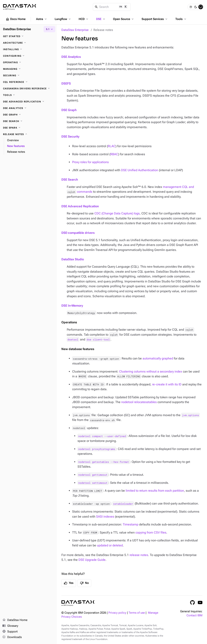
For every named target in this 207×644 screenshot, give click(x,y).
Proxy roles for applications (90, 162)
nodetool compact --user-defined (102, 436)
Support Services (155, 19)
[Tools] (28, 95)
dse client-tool (98, 339)
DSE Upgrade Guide (92, 560)
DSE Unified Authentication (140, 170)
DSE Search (70, 180)
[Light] (191, 7)
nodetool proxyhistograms (97, 449)
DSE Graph (69, 110)
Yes (69, 583)
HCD (84, 19)
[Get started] (28, 36)
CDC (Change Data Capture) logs (117, 213)
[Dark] (196, 7)
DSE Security (70, 137)
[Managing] (28, 69)
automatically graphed (158, 358)
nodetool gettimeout (93, 475)
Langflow (63, 19)
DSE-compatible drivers (78, 233)
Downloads (12, 637)
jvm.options (191, 415)
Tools (181, 19)
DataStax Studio (73, 259)
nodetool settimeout (93, 483)
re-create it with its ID (167, 384)
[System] (201, 7)
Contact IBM (194, 615)
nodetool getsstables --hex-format (104, 462)
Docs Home (16, 19)
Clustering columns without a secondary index (151, 371)
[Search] (112, 7)
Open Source (124, 19)
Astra (42, 19)
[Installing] (28, 49)
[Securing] (28, 76)
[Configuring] (28, 56)
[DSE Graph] (28, 115)
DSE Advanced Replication (80, 206)
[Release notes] (28, 134)
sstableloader (123, 504)
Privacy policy (117, 613)
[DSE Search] (28, 121)
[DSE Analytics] (28, 108)
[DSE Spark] (28, 128)
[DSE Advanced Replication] (28, 102)
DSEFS (66, 83)
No (84, 583)
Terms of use (137, 613)
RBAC (114, 154)
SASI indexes (105, 517)
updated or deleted (110, 545)
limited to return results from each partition (155, 491)
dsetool (73, 339)
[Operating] (28, 62)
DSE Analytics (71, 57)
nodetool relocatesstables (139, 402)
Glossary (10, 626)
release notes (139, 555)
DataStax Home (15, 620)
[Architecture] (28, 43)
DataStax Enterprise (75, 30)
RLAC (112, 146)
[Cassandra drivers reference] (28, 89)
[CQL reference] (28, 82)
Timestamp (131, 524)
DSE (101, 19)
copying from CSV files (151, 532)
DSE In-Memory (72, 306)
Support (10, 632)
